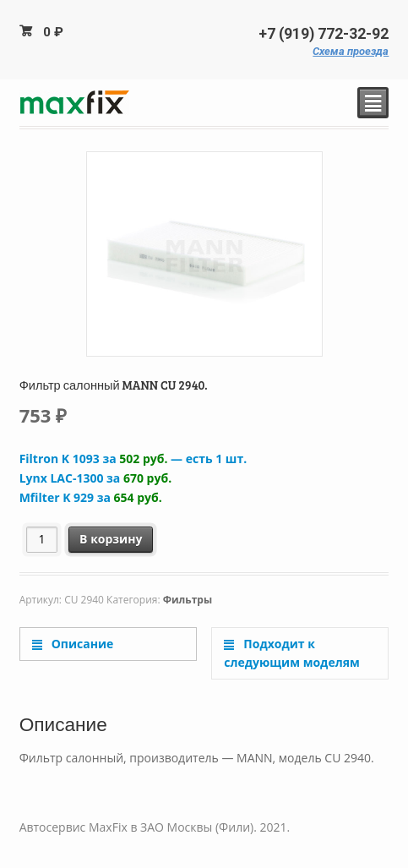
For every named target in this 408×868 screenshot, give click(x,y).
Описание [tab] (81, 644)
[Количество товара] (42, 540)
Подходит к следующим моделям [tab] (292, 653)
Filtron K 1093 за (133, 459)
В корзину (111, 539)
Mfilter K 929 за (91, 497)
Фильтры (188, 600)
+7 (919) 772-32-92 (324, 34)
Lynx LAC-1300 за (96, 478)
